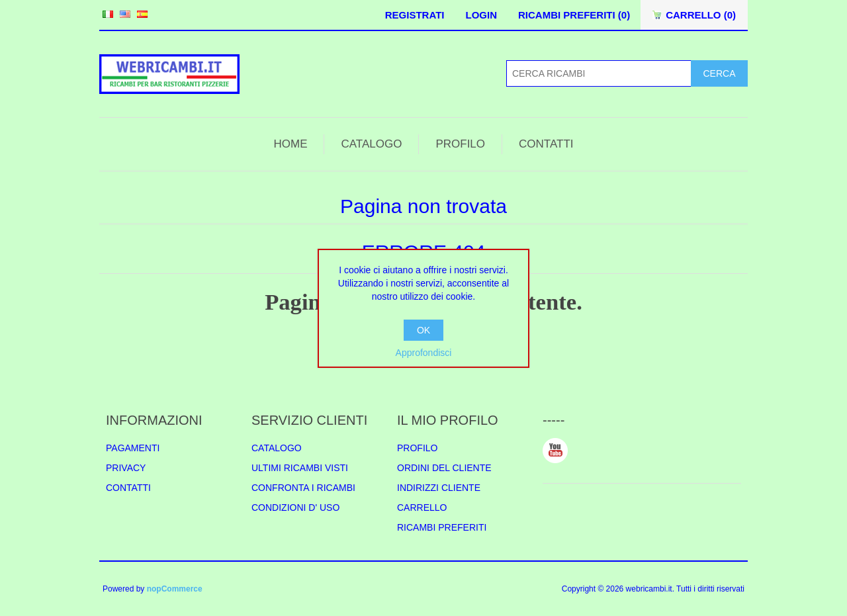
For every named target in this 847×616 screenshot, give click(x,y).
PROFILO (460, 144)
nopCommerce (175, 589)
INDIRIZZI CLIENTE (439, 488)
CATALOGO (371, 144)
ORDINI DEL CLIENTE (444, 468)
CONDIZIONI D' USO (295, 507)
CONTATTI (546, 144)
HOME (290, 144)
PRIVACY (126, 468)
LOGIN (481, 15)
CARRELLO (422, 507)
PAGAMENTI (133, 448)
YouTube (555, 451)
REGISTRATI (415, 15)
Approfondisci (424, 353)
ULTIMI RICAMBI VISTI (300, 468)
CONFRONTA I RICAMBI (303, 488)
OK (423, 330)
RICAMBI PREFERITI (442, 527)
